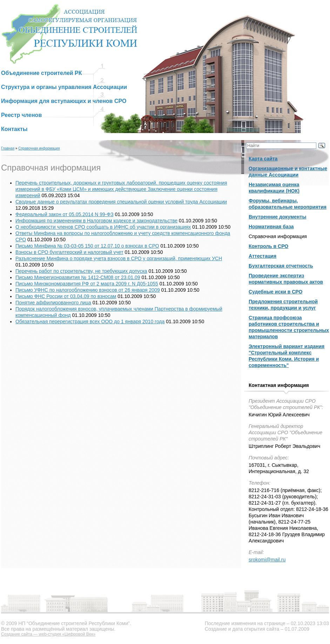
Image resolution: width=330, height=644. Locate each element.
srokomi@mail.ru (267, 560)
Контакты (14, 129)
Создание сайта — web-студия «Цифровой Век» (48, 634)
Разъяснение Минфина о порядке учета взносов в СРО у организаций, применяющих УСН (119, 258)
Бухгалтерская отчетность (281, 266)
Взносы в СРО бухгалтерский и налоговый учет (69, 252)
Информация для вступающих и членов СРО (64, 101)
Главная (8, 148)
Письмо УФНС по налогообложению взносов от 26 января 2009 (88, 290)
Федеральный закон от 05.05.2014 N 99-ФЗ (65, 214)
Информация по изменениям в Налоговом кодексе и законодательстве (96, 221)
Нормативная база (271, 227)
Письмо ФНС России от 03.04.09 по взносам (66, 296)
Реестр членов (21, 115)
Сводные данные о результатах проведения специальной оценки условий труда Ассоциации (121, 202)
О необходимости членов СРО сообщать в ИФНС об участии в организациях (103, 227)
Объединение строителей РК (42, 73)
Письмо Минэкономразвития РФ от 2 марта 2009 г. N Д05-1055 (87, 284)
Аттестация (262, 256)
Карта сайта (263, 159)
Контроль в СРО (268, 246)
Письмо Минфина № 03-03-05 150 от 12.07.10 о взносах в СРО (87, 246)
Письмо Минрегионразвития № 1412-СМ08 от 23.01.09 (78, 277)
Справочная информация (39, 148)
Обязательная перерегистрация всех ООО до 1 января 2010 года (90, 321)
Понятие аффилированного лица (53, 303)
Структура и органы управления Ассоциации (64, 87)
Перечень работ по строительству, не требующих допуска (81, 271)
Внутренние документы (277, 217)
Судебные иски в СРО (275, 292)
